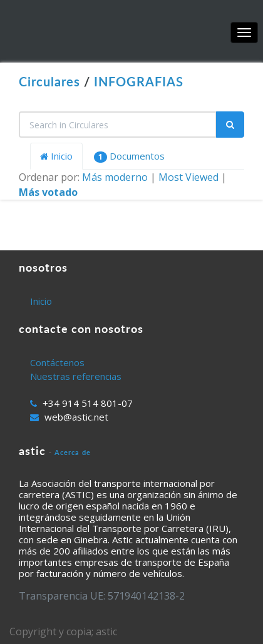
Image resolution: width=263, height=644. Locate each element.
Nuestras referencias (76, 376)
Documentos (129, 156)
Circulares (49, 81)
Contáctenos (57, 362)
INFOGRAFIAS (139, 81)
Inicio (56, 156)
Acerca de (73, 452)
